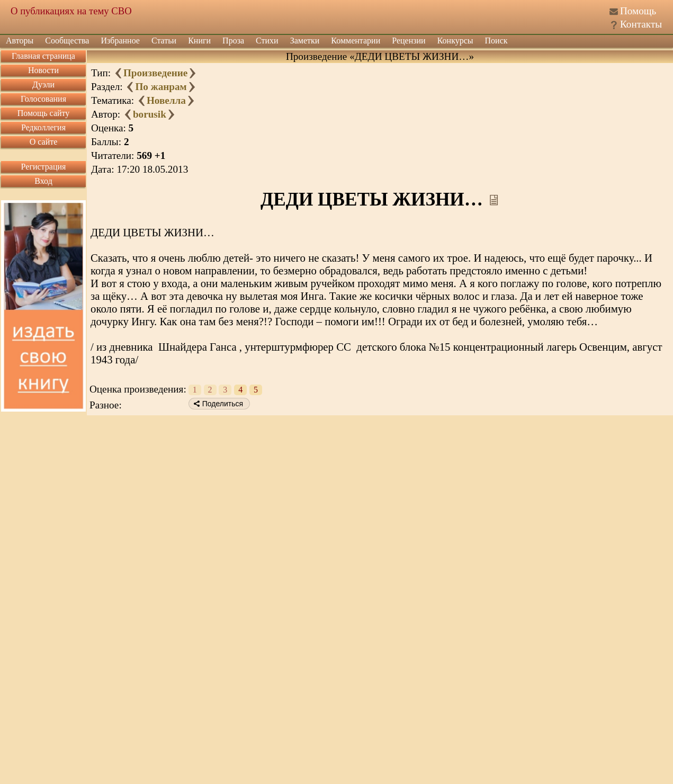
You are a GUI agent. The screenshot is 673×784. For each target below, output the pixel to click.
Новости (43, 70)
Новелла (166, 100)
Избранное (120, 41)
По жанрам (161, 87)
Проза (233, 41)
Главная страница (43, 56)
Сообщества (67, 41)
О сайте (44, 142)
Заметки (305, 41)
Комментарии (356, 41)
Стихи (267, 41)
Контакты (641, 24)
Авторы (20, 41)
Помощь (638, 11)
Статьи (164, 41)
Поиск (496, 41)
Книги (199, 41)
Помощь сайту (44, 113)
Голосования (43, 99)
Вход (43, 181)
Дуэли (43, 84)
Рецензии (409, 41)
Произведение (155, 73)
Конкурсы (455, 41)
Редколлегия (43, 127)
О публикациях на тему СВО (71, 11)
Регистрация (44, 167)
